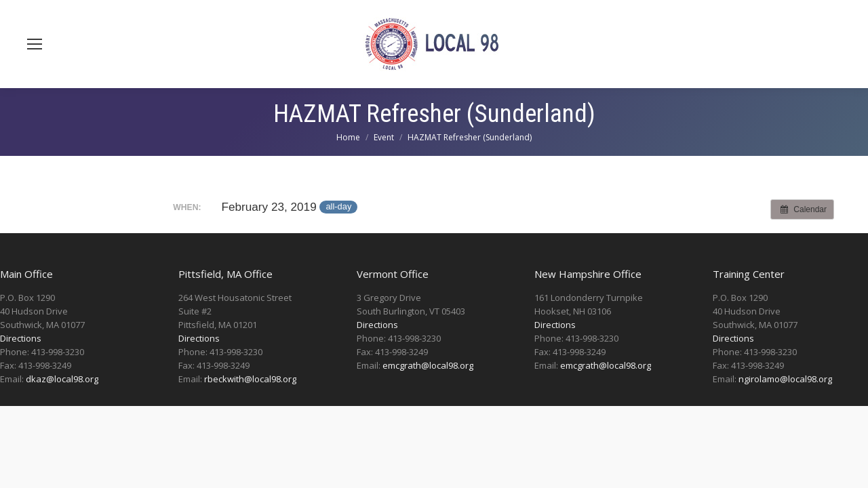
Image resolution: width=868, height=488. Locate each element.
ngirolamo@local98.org (785, 379)
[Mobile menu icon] (35, 44)
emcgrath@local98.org (428, 365)
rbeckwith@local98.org (250, 379)
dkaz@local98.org (62, 379)
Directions (21, 338)
